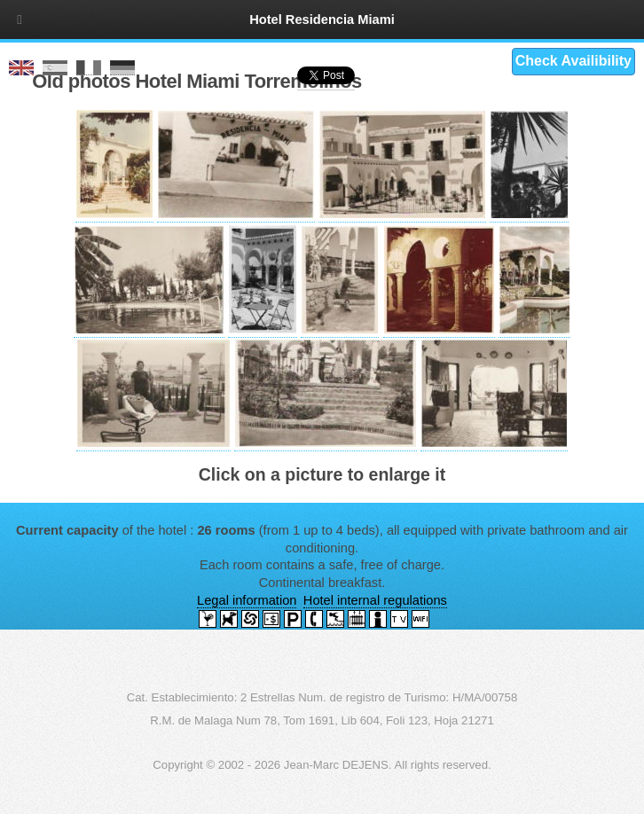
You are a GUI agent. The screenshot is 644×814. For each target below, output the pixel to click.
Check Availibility (573, 61)
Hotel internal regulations (375, 600)
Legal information (247, 600)
